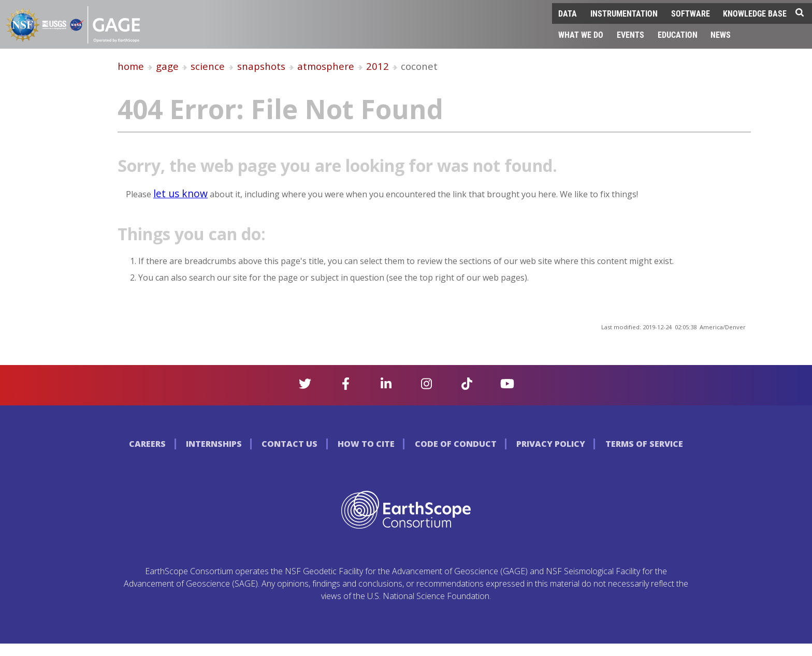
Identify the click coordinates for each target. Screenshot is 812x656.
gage (167, 66)
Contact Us (289, 444)
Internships (214, 444)
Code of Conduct (456, 444)
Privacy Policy (551, 444)
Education (678, 34)
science (208, 66)
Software (691, 13)
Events (630, 34)
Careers (147, 444)
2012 (378, 66)
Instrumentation (624, 13)
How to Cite (366, 444)
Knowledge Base (755, 13)
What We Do (581, 34)
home (131, 66)
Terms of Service (644, 444)
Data (568, 13)
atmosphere (326, 66)
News (721, 34)
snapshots (261, 66)
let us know (180, 193)
